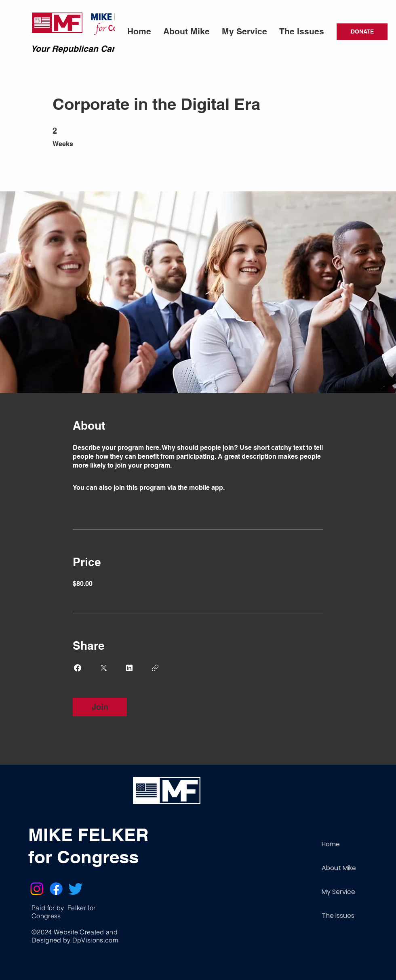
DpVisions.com (95, 940)
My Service (338, 892)
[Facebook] (56, 889)
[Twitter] (76, 889)
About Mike (339, 868)
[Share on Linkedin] (129, 668)
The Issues (338, 916)
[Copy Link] (155, 668)
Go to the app (247, 488)
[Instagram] (37, 889)
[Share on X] (103, 668)
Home (331, 844)
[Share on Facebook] (78, 668)
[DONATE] (362, 32)
